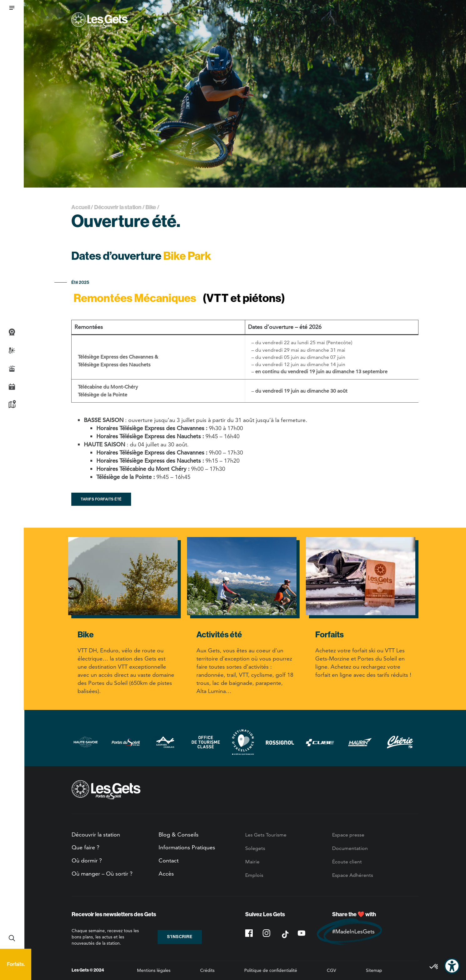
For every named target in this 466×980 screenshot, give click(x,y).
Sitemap (374, 970)
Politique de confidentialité (271, 970)
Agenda (12, 387)
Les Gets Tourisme (266, 835)
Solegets (255, 848)
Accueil (81, 207)
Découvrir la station (118, 207)
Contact (169, 860)
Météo (12, 350)
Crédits (207, 970)
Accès (166, 874)
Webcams (12, 332)
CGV (332, 970)
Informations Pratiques (187, 847)
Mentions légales (154, 970)
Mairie (252, 862)
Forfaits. (16, 964)
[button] (12, 8)
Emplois (254, 875)
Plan (12, 405)
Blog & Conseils (179, 834)
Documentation (350, 848)
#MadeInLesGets (353, 931)
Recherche (12, 938)
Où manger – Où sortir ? (102, 874)
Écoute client (347, 862)
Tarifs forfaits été (101, 499)
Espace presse (348, 835)
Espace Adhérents (353, 875)
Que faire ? (86, 847)
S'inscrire (180, 937)
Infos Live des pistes (12, 369)
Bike (151, 207)
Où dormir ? (87, 860)
